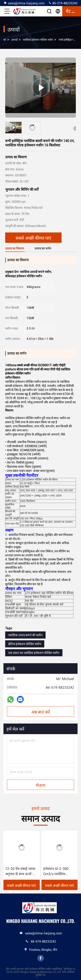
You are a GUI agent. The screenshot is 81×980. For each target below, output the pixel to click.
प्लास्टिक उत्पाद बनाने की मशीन (25, 635)
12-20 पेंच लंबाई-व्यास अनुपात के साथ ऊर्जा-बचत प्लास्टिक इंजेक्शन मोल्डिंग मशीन (20, 872)
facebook (41, 958)
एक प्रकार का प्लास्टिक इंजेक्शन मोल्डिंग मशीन (34, 653)
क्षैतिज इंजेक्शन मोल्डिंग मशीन (25, 644)
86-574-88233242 (63, 3)
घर (5, 40)
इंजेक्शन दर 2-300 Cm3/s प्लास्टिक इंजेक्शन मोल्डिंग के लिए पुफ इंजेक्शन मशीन (59, 872)
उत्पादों (14, 40)
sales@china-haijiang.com (24, 3)
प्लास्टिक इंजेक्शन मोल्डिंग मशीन (38, 40)
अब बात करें (41, 712)
